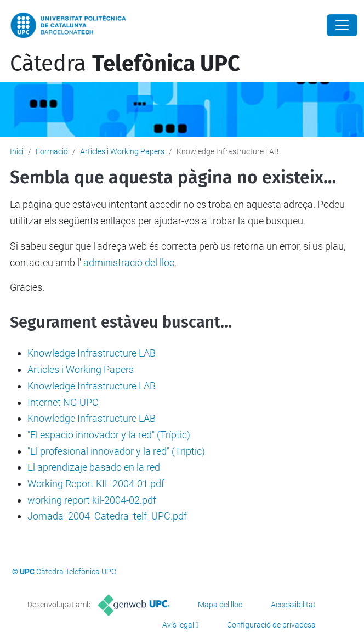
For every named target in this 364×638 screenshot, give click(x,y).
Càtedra (125, 64)
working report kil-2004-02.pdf (92, 500)
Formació (52, 151)
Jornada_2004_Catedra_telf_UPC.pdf (107, 516)
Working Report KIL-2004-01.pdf (96, 484)
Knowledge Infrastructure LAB (92, 353)
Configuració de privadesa (271, 625)
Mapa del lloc (220, 605)
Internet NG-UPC (63, 402)
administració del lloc (129, 262)
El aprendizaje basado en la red (94, 467)
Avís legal (178, 625)
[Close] (342, 25)
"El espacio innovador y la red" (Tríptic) (109, 435)
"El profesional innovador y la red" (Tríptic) (116, 451)
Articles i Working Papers (122, 151)
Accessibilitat (293, 605)
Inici (17, 151)
